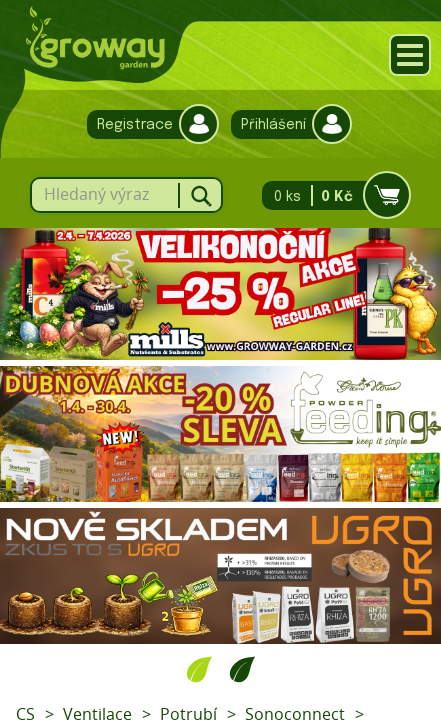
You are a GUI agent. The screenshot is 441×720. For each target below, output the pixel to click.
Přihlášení (286, 124)
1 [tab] (199, 669)
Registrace (148, 124)
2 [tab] (242, 669)
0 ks (330, 195)
